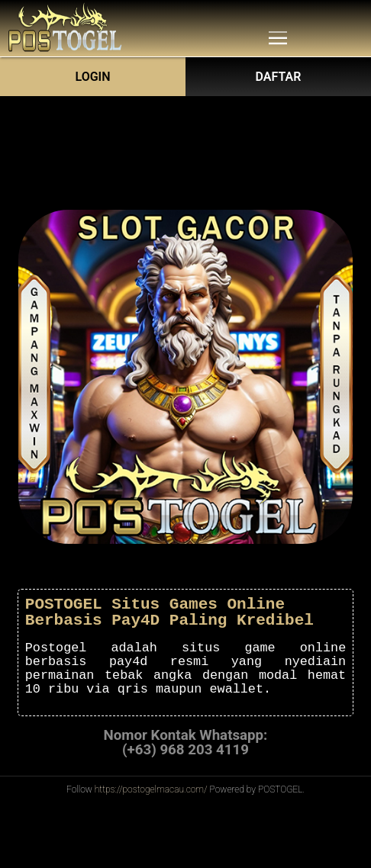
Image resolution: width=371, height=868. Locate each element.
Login (92, 77)
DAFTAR (279, 77)
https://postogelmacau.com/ (151, 789)
